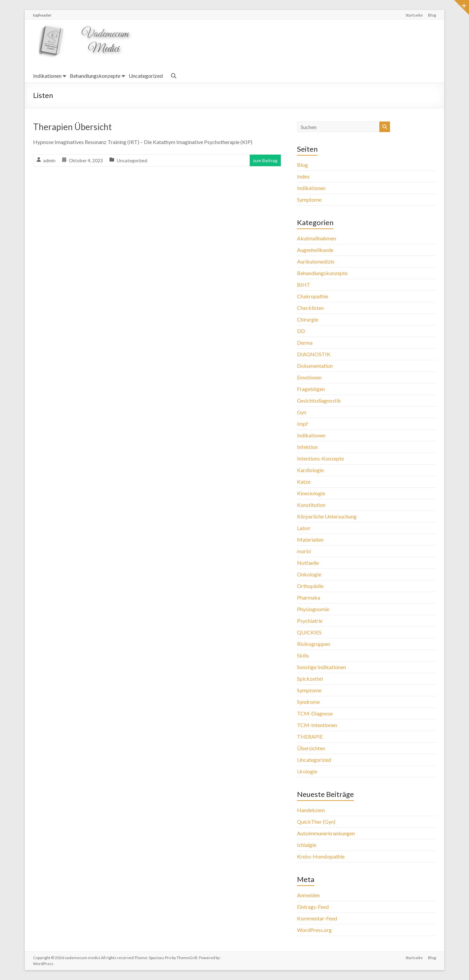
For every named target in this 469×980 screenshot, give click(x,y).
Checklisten (310, 308)
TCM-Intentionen (317, 725)
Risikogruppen (314, 644)
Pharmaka (309, 597)
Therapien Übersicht (72, 127)
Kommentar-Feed (317, 918)
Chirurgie (308, 319)
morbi (304, 551)
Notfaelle (308, 563)
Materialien (310, 539)
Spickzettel (310, 679)
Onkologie (309, 574)
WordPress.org (314, 930)
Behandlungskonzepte (95, 76)
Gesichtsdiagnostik (319, 400)
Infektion (307, 447)
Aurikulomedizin (316, 261)
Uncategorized (146, 76)
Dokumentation (315, 366)
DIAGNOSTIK (314, 354)
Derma (305, 343)
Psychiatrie (310, 621)
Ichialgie (307, 845)
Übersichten (311, 748)
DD (301, 331)
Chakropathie (313, 296)
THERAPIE (310, 736)
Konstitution (311, 505)
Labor (304, 528)
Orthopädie (310, 586)
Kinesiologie (311, 493)
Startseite (414, 15)
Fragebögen (311, 389)
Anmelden (308, 895)
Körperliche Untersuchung (327, 516)
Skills (303, 655)
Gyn (302, 412)
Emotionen (309, 377)
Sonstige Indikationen (321, 667)
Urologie (307, 771)
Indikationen (47, 76)
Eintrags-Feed (313, 907)
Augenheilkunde (315, 250)
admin (49, 160)
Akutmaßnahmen (317, 238)
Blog (432, 15)
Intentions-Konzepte (320, 458)
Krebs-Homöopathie (321, 856)
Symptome (309, 199)
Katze (304, 482)
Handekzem (311, 810)
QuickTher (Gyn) (316, 822)
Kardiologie (310, 470)
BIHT (304, 285)
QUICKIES (309, 632)
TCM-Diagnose (315, 713)
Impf (302, 424)
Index (303, 176)
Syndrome (308, 702)
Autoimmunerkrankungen (326, 833)
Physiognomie (313, 609)
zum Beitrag (265, 160)
